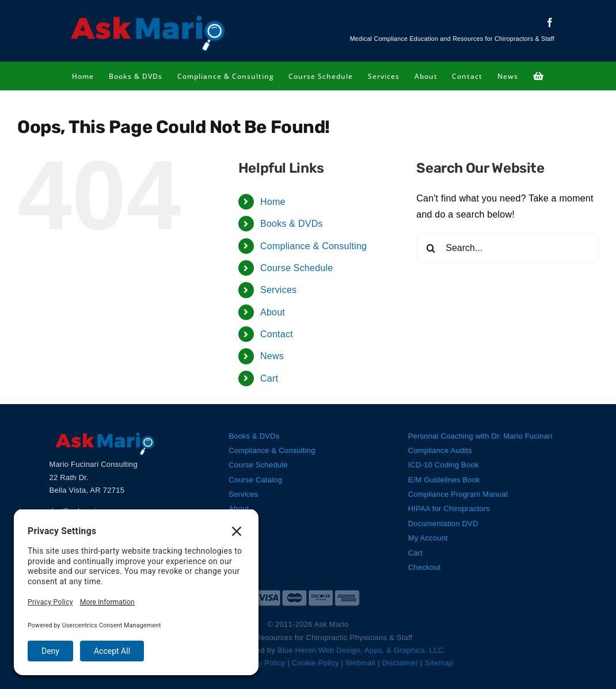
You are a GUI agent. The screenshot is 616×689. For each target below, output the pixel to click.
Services (278, 290)
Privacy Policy (261, 663)
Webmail (360, 663)
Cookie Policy (315, 663)
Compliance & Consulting (313, 246)
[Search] (431, 248)
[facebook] (550, 22)
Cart (269, 378)
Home (273, 202)
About (273, 312)
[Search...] (507, 248)
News (272, 356)
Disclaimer (400, 663)
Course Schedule (296, 268)
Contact (277, 334)
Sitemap (439, 663)
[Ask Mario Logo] (148, 16)
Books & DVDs (292, 224)
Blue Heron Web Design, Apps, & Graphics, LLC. (362, 650)
